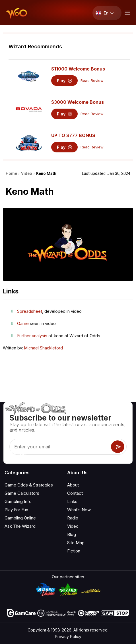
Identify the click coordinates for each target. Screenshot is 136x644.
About (73, 485)
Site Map (76, 543)
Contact (75, 493)
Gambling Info (18, 501)
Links (72, 501)
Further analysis (32, 336)
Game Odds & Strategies (29, 485)
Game (23, 323)
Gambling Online (20, 518)
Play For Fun (16, 510)
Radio (73, 518)
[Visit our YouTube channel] (9, 453)
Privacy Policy (68, 636)
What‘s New (79, 510)
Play (64, 81)
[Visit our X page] (22, 453)
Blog (72, 534)
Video (73, 526)
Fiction (74, 551)
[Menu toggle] (127, 13)
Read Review (92, 81)
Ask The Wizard (20, 526)
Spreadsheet (30, 311)
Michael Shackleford (44, 348)
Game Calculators (22, 493)
